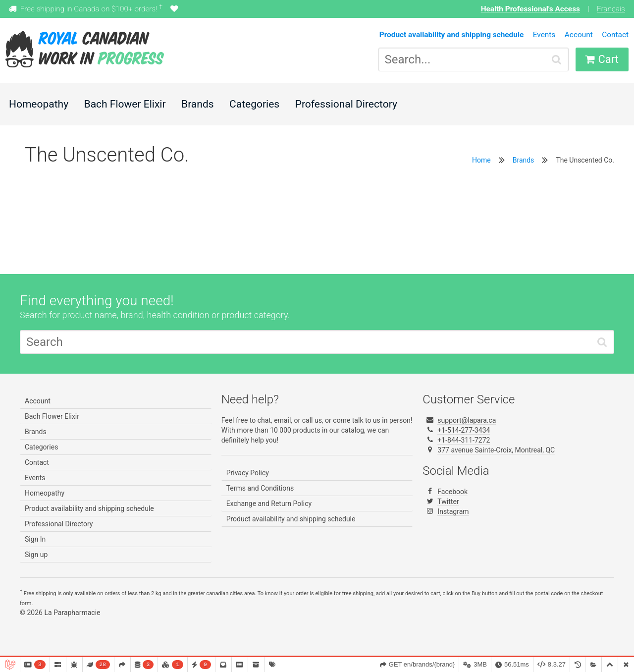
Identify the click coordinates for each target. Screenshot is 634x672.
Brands (198, 104)
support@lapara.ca (467, 420)
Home (481, 160)
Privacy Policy (248, 473)
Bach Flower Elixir (125, 104)
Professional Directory (346, 104)
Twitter (448, 502)
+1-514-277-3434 (464, 430)
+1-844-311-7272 (464, 440)
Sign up (36, 555)
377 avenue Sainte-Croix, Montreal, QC (496, 450)
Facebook (452, 492)
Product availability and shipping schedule (89, 508)
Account (579, 35)
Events (544, 35)
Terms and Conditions (260, 488)
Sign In (35, 539)
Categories (254, 104)
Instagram (453, 511)
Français (611, 9)
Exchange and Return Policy (269, 504)
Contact (615, 35)
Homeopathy (39, 104)
